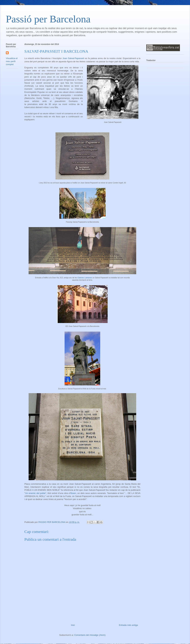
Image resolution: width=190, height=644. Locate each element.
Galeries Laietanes (85, 278)
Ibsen (73, 493)
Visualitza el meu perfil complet (12, 61)
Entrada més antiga (128, 625)
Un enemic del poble (35, 493)
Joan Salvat (73, 58)
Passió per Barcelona (48, 19)
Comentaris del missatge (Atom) (90, 635)
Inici (73, 625)
